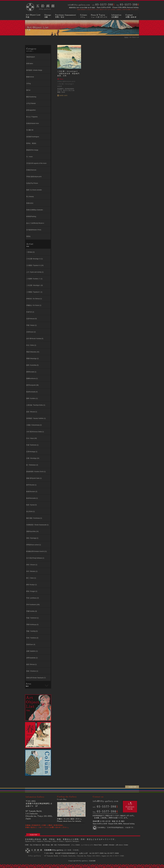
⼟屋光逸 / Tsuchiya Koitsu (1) (36, 405)
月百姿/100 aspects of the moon (36, 163)
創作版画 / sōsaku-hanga (34, 70)
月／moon (29, 157)
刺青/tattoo (30, 64)
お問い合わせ (131, 16)
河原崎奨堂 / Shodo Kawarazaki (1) (37, 525)
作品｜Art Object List (35, 845)
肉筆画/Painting (31, 216)
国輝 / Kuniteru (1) (32, 398)
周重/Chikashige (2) (32, 359)
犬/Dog (28, 83)
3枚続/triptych (31, 57)
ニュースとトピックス (99, 16)
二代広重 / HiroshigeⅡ (66, 84)
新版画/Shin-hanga (32, 150)
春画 (48, 16)
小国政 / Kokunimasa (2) (34, 425)
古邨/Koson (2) (31, 332)
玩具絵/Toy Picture (32, 183)
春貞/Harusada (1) (32, 498)
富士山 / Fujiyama (32, 117)
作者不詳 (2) (30, 312)
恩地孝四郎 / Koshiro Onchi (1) (36, 472)
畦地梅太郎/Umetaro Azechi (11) (36, 551)
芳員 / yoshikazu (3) (32, 598)
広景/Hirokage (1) (32, 452)
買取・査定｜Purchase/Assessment (60, 845)
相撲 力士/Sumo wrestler (34, 190)
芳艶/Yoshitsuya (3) (32, 625)
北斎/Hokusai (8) (32, 319)
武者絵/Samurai (31, 170)
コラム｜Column (75, 845)
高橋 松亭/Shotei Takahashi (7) (36, 678)
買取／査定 (66, 16)
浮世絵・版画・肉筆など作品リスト (34, 16)
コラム (84, 16)
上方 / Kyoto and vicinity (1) (35, 272)
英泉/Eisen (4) (31, 644)
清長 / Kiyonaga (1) (32, 538)
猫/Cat (28, 90)
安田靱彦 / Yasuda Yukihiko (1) (36, 418)
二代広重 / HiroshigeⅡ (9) (34, 285)
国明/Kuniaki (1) (31, 372)
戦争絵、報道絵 (31, 143)
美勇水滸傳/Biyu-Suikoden (35, 210)
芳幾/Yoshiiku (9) (32, 611)
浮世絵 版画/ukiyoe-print (34, 177)
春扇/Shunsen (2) (32, 492)
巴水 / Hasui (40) (32, 438)
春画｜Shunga (46, 845)
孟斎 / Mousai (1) (32, 412)
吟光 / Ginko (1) (31, 345)
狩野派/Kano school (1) (34, 545)
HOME (27, 845)
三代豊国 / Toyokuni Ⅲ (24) (35, 265)
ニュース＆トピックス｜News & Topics (91, 845)
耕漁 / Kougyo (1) (32, 591)
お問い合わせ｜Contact (122, 845)
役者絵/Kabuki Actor (33, 123)
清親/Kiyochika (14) (32, 531)
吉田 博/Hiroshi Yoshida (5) (35, 339)
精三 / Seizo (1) (31, 578)
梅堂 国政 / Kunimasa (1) (34, 518)
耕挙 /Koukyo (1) (32, 585)
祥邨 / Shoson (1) (32, 565)
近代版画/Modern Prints (34, 230)
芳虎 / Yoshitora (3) (32, 638)
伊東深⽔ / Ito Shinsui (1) (34, 299)
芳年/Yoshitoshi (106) (33, 605)
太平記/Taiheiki (31, 103)
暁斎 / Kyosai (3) (31, 505)
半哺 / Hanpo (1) (31, 325)
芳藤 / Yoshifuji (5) (32, 631)
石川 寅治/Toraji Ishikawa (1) (35, 558)
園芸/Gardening (31, 97)
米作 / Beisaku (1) (32, 571)
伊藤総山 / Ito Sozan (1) (34, 305)
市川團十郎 (30, 130)
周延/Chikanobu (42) (33, 352)
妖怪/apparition (31, 110)
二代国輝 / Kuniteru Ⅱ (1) (34, 279)
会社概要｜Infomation (109, 845)
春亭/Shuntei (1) (31, 485)
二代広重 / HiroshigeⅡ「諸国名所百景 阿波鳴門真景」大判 (68, 73)
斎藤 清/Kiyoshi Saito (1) (34, 478)
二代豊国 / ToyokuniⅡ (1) (34, 292)
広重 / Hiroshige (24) (33, 458)
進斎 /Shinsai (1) (31, 664)
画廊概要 (116, 16)
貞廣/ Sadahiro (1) (32, 651)
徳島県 (60, 86)
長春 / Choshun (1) (32, 671)
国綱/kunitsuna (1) (32, 378)
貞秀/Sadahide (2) (32, 658)
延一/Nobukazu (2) (32, 465)
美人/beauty (30, 197)
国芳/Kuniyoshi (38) (32, 385)
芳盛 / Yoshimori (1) (32, 618)
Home (126, 37)
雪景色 (28, 236)
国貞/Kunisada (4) (32, 392)
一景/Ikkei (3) (30, 252)
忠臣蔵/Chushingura (33, 137)
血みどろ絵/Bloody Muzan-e (35, 223)
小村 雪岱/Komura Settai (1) (35, 432)
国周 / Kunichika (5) (32, 365)
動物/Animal (30, 77)
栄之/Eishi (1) (30, 511)
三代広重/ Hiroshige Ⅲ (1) (34, 259)
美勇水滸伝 (30, 203)
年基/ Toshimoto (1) (32, 445)
